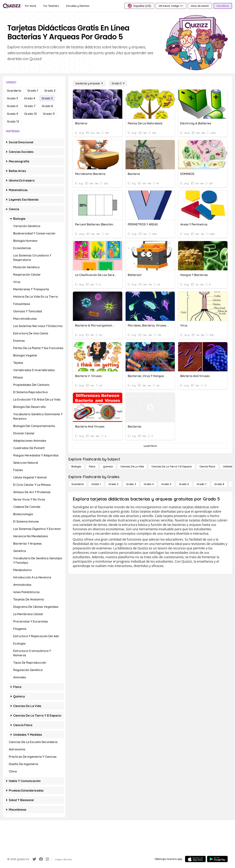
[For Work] (31, 6)
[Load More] (150, 446)
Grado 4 (30, 98)
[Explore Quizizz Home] (12, 6)
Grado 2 (50, 91)
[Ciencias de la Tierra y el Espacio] (172, 467)
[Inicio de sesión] (200, 6)
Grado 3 (12, 98)
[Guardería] (78, 484)
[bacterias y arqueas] (89, 83)
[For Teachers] (51, 6)
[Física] (92, 467)
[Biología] (76, 467)
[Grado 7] (202, 484)
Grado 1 (33, 91)
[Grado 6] (184, 484)
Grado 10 (30, 114)
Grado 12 (13, 121)
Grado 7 (30, 106)
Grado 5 (47, 98)
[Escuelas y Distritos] (78, 6)
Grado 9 (12, 114)
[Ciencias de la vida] (132, 467)
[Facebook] (41, 859)
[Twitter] (34, 859)
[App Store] (195, 859)
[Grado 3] (131, 484)
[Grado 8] (219, 484)
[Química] (108, 467)
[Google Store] (217, 859)
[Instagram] (47, 859)
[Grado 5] (118, 83)
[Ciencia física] (207, 467)
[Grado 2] (113, 484)
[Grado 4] (149, 484)
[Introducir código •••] (171, 6)
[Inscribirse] (223, 6)
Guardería (14, 91)
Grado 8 (47, 106)
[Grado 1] (96, 484)
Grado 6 (12, 106)
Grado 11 (49, 114)
